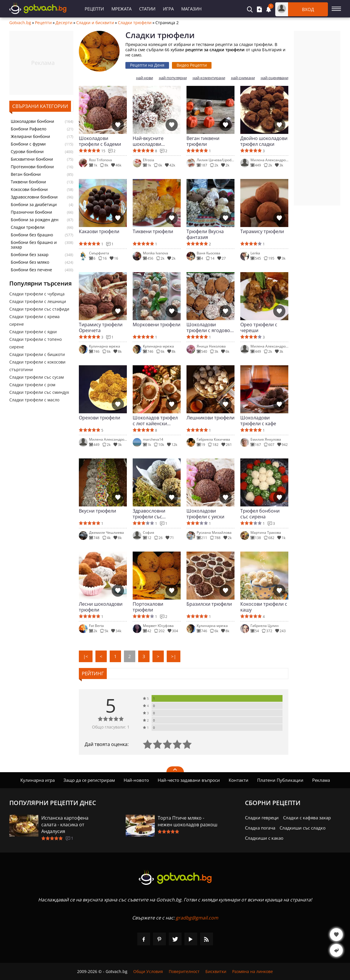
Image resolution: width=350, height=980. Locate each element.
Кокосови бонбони (29, 189)
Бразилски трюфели (209, 604)
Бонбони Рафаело (29, 129)
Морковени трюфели (157, 325)
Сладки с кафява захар (307, 818)
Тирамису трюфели (262, 232)
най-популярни (173, 78)
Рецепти (94, 9)
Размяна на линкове (253, 971)
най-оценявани (275, 78)
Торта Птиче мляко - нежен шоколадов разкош (188, 821)
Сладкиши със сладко (303, 828)
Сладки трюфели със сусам (37, 377)
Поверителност (184, 971)
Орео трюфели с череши (259, 327)
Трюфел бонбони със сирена (260, 514)
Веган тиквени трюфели (203, 141)
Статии (147, 9)
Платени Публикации (280, 780)
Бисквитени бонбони (32, 159)
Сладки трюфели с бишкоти (37, 354)
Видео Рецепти (192, 65)
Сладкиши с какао (264, 838)
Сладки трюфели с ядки (33, 332)
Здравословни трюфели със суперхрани (149, 514)
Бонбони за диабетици (34, 205)
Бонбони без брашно (32, 235)
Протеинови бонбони (32, 167)
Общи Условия (148, 971)
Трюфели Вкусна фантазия (205, 234)
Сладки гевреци (262, 818)
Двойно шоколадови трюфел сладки (264, 141)
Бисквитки (216, 971)
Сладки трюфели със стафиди (39, 309)
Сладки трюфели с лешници (38, 301)
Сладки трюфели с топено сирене (35, 343)
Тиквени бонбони (28, 182)
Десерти (64, 23)
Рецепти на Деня (147, 65)
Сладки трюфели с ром (32, 385)
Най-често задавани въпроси (189, 780)
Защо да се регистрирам (89, 780)
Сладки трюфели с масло (34, 400)
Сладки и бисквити (95, 23)
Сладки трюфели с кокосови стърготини (37, 366)
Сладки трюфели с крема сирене (34, 320)
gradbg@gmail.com (197, 918)
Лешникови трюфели (210, 418)
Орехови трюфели (100, 418)
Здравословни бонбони (34, 197)
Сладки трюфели (135, 23)
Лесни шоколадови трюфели (101, 607)
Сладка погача (260, 828)
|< (86, 656)
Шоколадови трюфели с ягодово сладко (208, 327)
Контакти (239, 780)
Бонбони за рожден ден (35, 220)
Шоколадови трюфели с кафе (258, 421)
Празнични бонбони (31, 212)
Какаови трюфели (99, 232)
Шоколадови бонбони (32, 121)
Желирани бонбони (30, 137)
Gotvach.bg (20, 23)
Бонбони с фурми (28, 144)
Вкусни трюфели (97, 511)
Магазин (191, 9)
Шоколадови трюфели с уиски (205, 514)
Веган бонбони (26, 174)
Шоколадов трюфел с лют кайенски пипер (155, 421)
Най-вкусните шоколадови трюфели (148, 141)
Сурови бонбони (27, 152)
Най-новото (136, 780)
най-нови (145, 78)
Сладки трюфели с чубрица (37, 294)
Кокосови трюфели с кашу (264, 607)
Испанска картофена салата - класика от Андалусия (65, 825)
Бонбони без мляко (30, 262)
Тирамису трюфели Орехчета (101, 327)
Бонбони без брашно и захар (34, 245)
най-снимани (243, 78)
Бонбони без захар (30, 255)
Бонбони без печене (31, 270)
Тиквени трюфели (153, 232)
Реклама (321, 780)
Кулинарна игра (38, 780)
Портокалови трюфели (148, 607)
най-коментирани (209, 78)
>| (174, 656)
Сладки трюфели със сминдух (39, 392)
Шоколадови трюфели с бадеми (100, 141)
